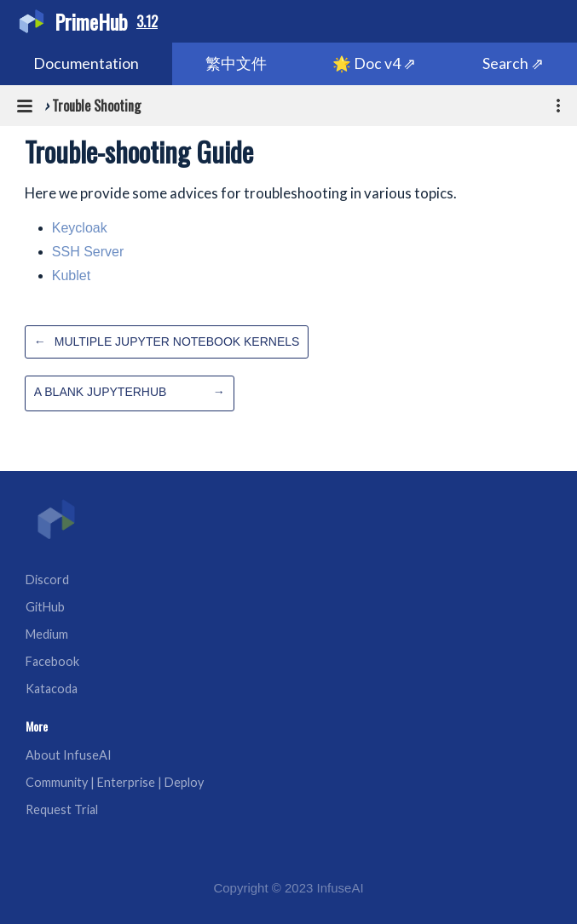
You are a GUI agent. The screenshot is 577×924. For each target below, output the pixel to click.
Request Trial (62, 809)
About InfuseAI (69, 755)
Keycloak (80, 228)
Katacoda (52, 689)
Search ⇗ (513, 63)
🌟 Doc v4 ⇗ (374, 63)
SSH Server (88, 252)
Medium (47, 634)
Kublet (71, 275)
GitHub (45, 607)
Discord (47, 580)
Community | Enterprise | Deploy (115, 782)
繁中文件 (236, 63)
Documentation (86, 63)
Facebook (52, 661)
